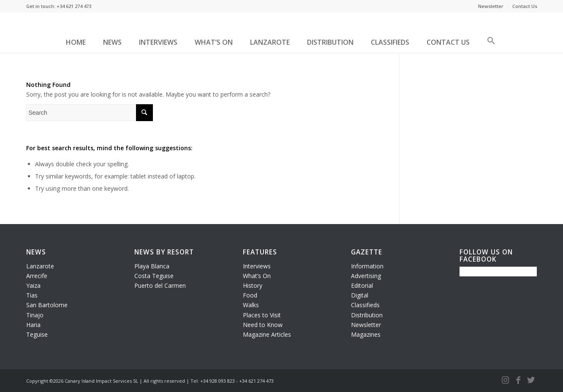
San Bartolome (47, 305)
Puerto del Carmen (160, 285)
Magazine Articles (267, 334)
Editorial (362, 285)
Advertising (366, 276)
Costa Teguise (154, 276)
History (253, 285)
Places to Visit (262, 315)
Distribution (367, 315)
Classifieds (365, 305)
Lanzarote (40, 266)
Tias (32, 295)
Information (367, 266)
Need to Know (263, 325)
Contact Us (525, 6)
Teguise (37, 334)
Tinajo (35, 315)
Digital (360, 295)
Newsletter (491, 6)
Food (250, 295)
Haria (33, 325)
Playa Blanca (152, 266)
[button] (491, 44)
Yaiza (33, 285)
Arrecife (37, 276)
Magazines (366, 334)
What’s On (257, 276)
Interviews (257, 266)
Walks (251, 305)
